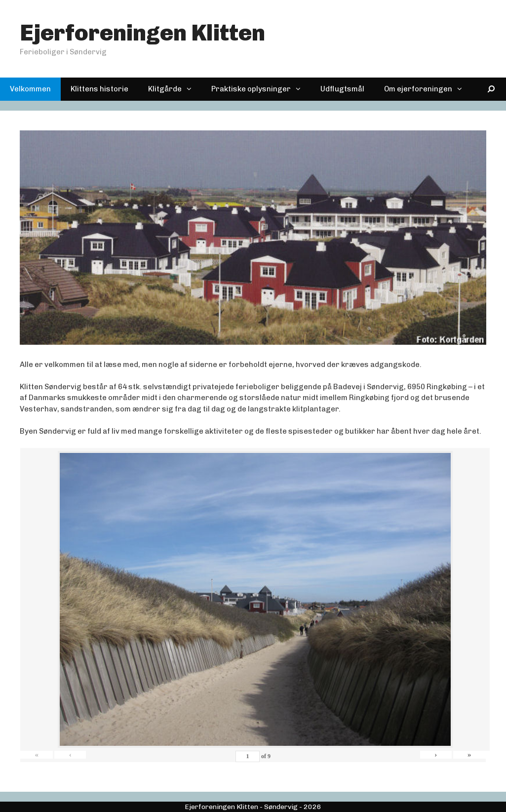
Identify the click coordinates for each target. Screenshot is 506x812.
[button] (192, 89)
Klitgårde (175, 89)
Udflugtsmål (342, 89)
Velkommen (30, 89)
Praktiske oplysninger (261, 89)
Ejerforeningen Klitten (142, 33)
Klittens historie (99, 89)
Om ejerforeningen (428, 89)
